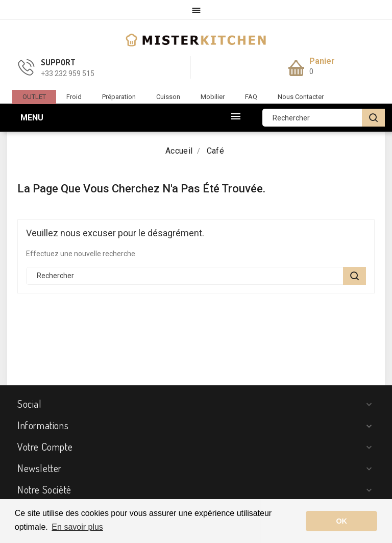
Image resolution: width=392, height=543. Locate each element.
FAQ (251, 97)
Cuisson (168, 97)
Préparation (119, 97)
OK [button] (341, 521)
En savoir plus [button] (77, 527)
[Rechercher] (324, 118)
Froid (74, 97)
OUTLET (34, 97)
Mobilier (213, 97)
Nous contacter (301, 97)
